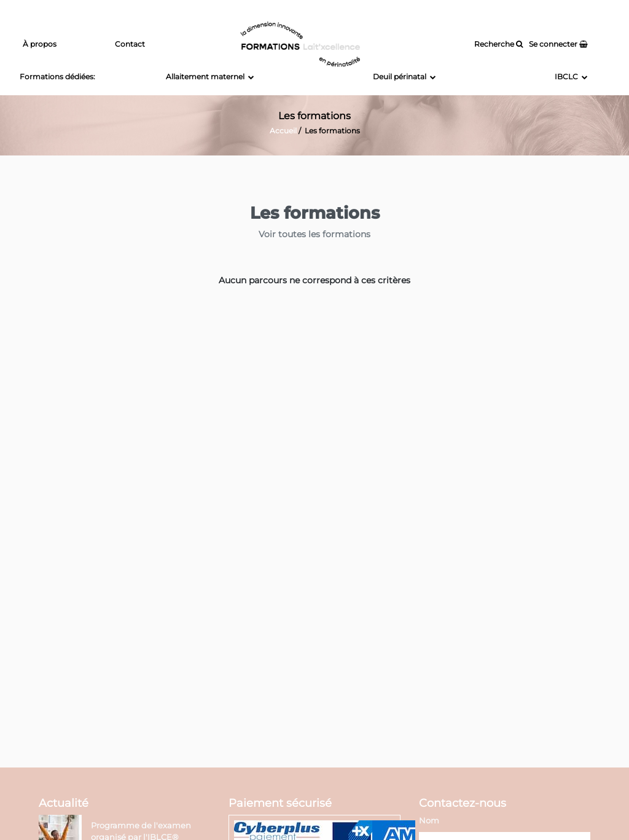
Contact (130, 44)
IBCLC (571, 77)
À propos (40, 44)
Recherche (498, 44)
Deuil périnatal (404, 77)
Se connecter (558, 44)
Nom (429, 820)
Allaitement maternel (210, 77)
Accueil (283, 131)
